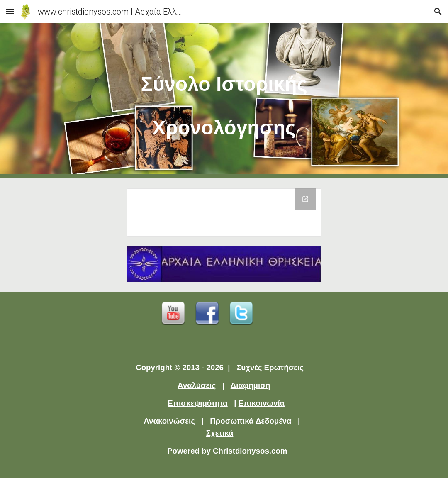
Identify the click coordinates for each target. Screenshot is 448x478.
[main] (224, 101)
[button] (10, 11)
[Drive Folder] (224, 212)
